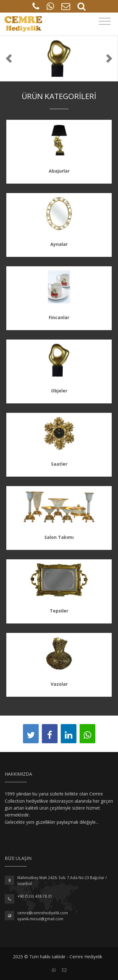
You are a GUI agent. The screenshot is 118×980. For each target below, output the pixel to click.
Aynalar (59, 244)
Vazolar (59, 684)
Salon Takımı (59, 537)
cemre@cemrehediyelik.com (43, 913)
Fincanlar (59, 317)
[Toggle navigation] (105, 21)
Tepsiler (59, 611)
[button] (9, 58)
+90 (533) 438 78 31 (35, 896)
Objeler (59, 391)
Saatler (59, 464)
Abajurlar (59, 171)
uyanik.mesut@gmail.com (40, 919)
